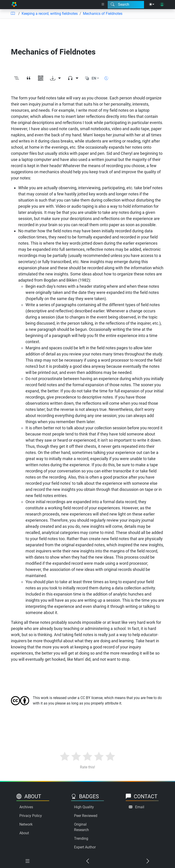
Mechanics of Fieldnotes (103, 14)
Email (140, 807)
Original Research (81, 827)
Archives (26, 807)
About (24, 833)
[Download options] (55, 78)
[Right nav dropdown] (103, 5)
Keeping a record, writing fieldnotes (50, 14)
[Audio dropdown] (73, 78)
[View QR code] (41, 78)
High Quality (84, 807)
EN (94, 78)
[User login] (162, 5)
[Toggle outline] (17, 78)
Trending (81, 838)
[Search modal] (126, 5)
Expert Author (85, 847)
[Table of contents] (13, 14)
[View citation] (29, 78)
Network (26, 824)
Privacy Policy (31, 816)
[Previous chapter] (87, 861)
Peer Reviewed (86, 816)
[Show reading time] (106, 78)
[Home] (14, 5)
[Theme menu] (152, 5)
